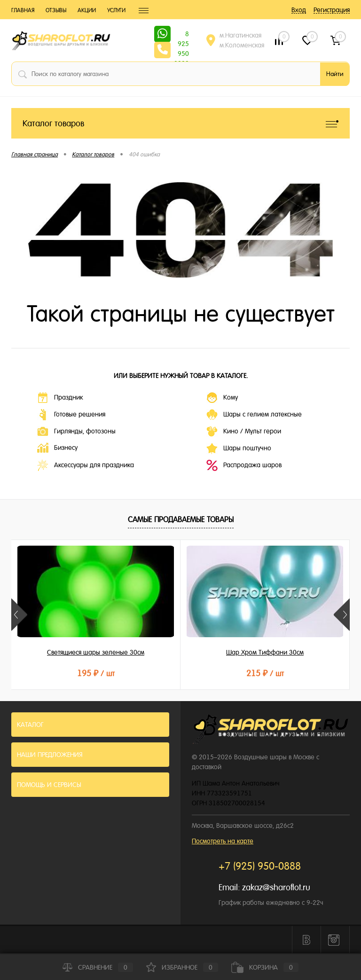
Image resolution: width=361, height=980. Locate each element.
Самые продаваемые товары (181, 520)
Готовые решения (71, 415)
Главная (23, 10)
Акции (87, 10)
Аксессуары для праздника (86, 465)
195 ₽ (96, 673)
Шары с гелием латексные (254, 415)
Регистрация (332, 10)
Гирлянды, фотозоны (76, 432)
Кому (222, 398)
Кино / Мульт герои (244, 432)
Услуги (116, 10)
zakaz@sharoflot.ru (276, 887)
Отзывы (56, 10)
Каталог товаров (180, 123)
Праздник (60, 398)
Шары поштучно (239, 448)
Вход (299, 10)
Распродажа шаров (244, 465)
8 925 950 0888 (181, 35)
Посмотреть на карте (223, 841)
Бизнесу (57, 448)
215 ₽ (265, 673)
